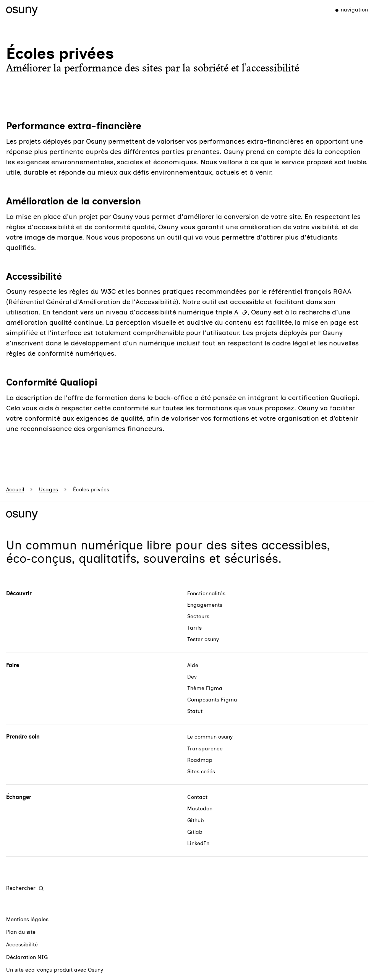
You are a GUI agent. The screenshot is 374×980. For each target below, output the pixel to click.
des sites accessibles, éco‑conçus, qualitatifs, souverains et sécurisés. (168, 552)
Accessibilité (22, 945)
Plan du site (21, 932)
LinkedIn (198, 843)
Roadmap (200, 760)
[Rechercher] (25, 888)
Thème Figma (205, 688)
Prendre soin (23, 737)
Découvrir (19, 594)
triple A (232, 312)
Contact (197, 797)
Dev (192, 677)
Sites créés (201, 772)
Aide (193, 665)
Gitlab (195, 832)
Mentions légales (27, 919)
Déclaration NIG (27, 957)
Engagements (205, 605)
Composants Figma (212, 700)
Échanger (19, 797)
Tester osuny (203, 639)
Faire (13, 665)
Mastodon (200, 809)
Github (196, 820)
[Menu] (348, 10)
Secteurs (198, 616)
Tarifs (194, 628)
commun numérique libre (99, 545)
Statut (195, 711)
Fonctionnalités (206, 594)
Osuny (96, 970)
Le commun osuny (210, 737)
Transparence (205, 749)
